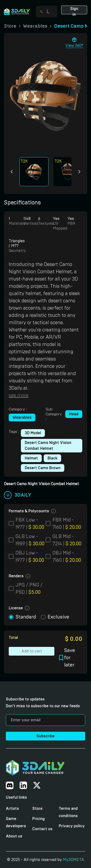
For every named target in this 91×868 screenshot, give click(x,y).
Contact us (42, 829)
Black (52, 458)
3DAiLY (23, 495)
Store (37, 809)
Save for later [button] (67, 658)
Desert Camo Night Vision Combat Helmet (48, 446)
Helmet (31, 458)
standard (26, 617)
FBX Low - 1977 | (30, 524)
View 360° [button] (74, 42)
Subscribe (45, 736)
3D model (33, 433)
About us (14, 836)
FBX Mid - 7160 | (67, 524)
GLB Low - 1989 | (30, 540)
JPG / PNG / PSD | (29, 589)
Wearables (22, 418)
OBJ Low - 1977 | (30, 557)
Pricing (38, 819)
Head (74, 414)
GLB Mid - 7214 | (67, 540)
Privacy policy (72, 826)
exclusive (58, 617)
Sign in (74, 11)
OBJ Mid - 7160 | (67, 557)
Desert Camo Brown (43, 468)
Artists (12, 809)
